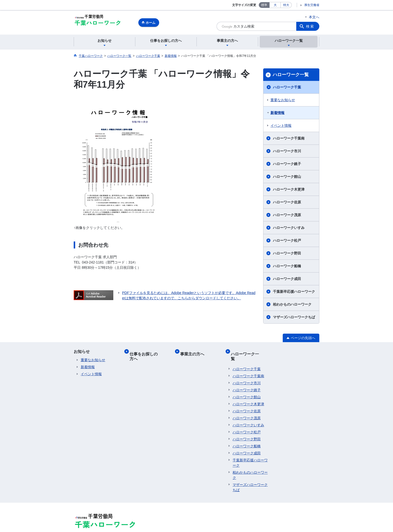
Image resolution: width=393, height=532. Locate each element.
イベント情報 (281, 125)
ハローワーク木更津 (289, 189)
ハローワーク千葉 (287, 87)
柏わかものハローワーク (292, 304)
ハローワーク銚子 (287, 164)
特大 (286, 5)
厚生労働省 (312, 5)
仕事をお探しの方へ (149, 352)
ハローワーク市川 (287, 151)
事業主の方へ (194, 352)
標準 (264, 5)
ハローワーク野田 (287, 253)
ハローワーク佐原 (287, 202)
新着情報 (277, 113)
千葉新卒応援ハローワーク (294, 292)
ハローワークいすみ (289, 228)
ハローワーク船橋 (287, 266)
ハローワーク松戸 (287, 240)
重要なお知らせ (283, 100)
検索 (310, 26)
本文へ (314, 17)
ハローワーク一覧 (291, 75)
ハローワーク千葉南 (289, 138)
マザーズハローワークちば (294, 317)
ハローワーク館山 (287, 177)
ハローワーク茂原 (287, 215)
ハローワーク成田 (287, 279)
